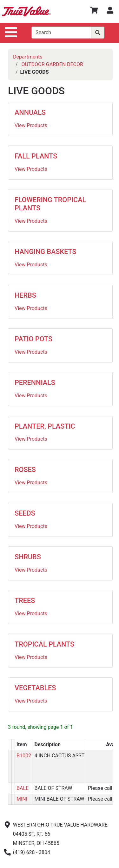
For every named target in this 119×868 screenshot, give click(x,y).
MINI (22, 799)
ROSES (25, 470)
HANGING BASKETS (46, 252)
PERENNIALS (35, 383)
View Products (31, 125)
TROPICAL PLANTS (44, 644)
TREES (25, 601)
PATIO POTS (33, 339)
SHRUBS (28, 557)
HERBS (25, 295)
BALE (23, 788)
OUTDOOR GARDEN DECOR (52, 64)
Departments (28, 57)
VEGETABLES (35, 688)
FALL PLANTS (36, 156)
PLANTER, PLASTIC (45, 426)
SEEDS (25, 513)
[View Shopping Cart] (94, 11)
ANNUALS (30, 112)
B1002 (24, 756)
